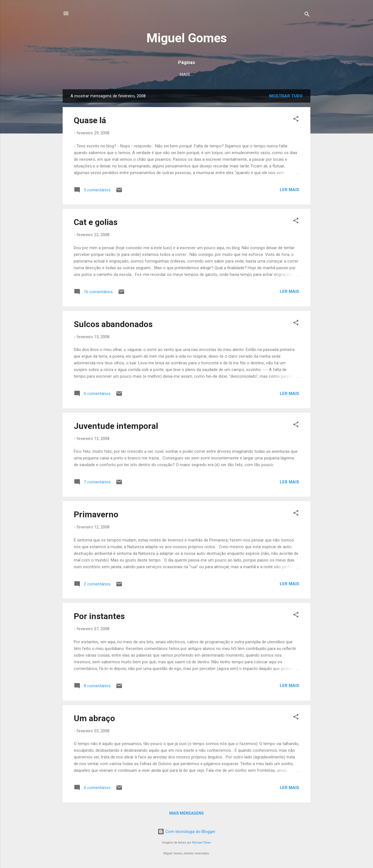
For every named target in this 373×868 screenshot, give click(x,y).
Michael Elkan (202, 843)
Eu (142, 75)
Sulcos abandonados (113, 324)
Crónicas (166, 75)
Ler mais (289, 190)
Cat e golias (96, 222)
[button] (296, 120)
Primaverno (96, 514)
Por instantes (99, 616)
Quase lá (90, 120)
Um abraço (94, 718)
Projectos (199, 75)
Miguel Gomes (187, 38)
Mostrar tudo (286, 96)
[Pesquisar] (307, 15)
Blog (228, 75)
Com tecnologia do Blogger (186, 832)
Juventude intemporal (116, 426)
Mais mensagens (186, 813)
